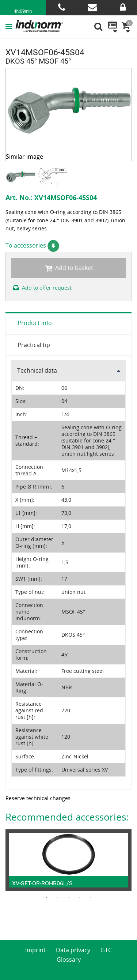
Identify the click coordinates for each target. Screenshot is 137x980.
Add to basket (68, 268)
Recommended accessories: (67, 817)
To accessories (32, 245)
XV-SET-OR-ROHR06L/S (42, 883)
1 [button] (47, 898)
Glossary (69, 960)
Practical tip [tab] (34, 345)
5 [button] (91, 898)
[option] (21, 177)
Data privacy (73, 950)
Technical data (37, 370)
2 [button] (58, 898)
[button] (10, 26)
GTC (106, 950)
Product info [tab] (35, 323)
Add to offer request (41, 288)
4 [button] (80, 898)
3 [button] (69, 898)
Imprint (35, 950)
